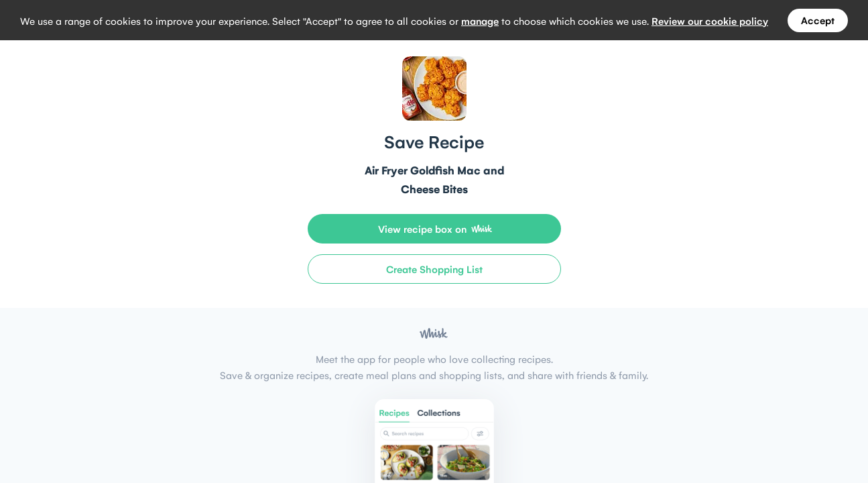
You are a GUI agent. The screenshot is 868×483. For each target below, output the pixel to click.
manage (480, 20)
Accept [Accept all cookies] (818, 20)
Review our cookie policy (710, 20)
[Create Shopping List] (434, 269)
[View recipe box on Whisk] (434, 229)
